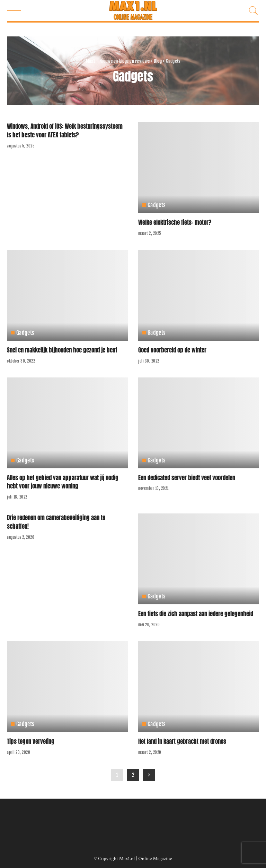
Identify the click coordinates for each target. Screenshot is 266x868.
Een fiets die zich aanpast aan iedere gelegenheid (196, 614)
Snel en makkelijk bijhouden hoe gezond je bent (62, 350)
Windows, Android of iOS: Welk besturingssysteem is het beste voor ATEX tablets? (65, 131)
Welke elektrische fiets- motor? (175, 222)
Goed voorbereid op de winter (172, 350)
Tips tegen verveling (31, 741)
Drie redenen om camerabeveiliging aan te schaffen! (56, 522)
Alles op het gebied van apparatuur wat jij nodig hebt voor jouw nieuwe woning (63, 482)
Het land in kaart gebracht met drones (182, 741)
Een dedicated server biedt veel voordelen (187, 478)
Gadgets (157, 205)
